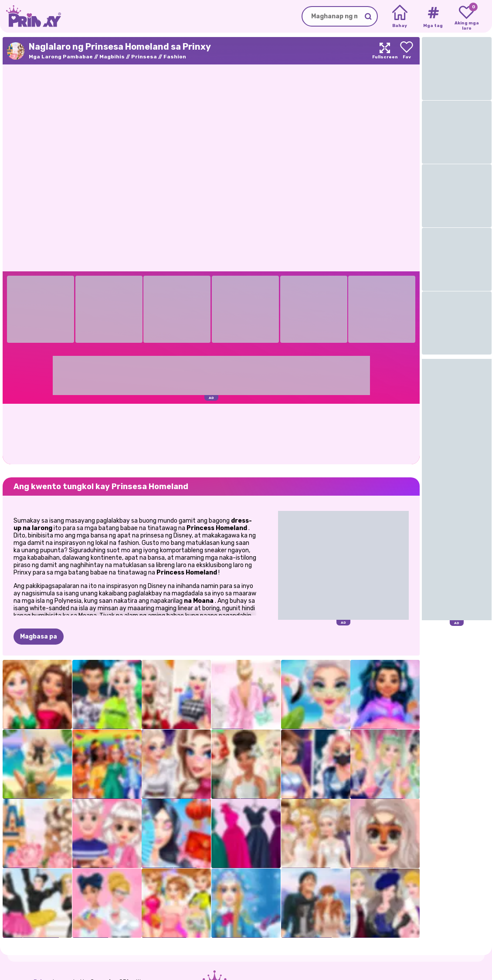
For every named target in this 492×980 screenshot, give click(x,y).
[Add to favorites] (407, 51)
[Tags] (433, 17)
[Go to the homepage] (31, 16)
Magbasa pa (39, 637)
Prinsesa (144, 57)
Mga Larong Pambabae (61, 57)
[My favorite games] (467, 17)
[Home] (400, 17)
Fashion (175, 57)
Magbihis (112, 57)
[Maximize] (385, 51)
